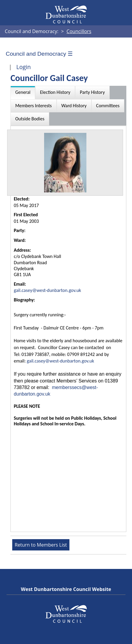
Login (24, 67)
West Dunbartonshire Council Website (66, 589)
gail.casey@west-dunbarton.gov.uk (47, 290)
